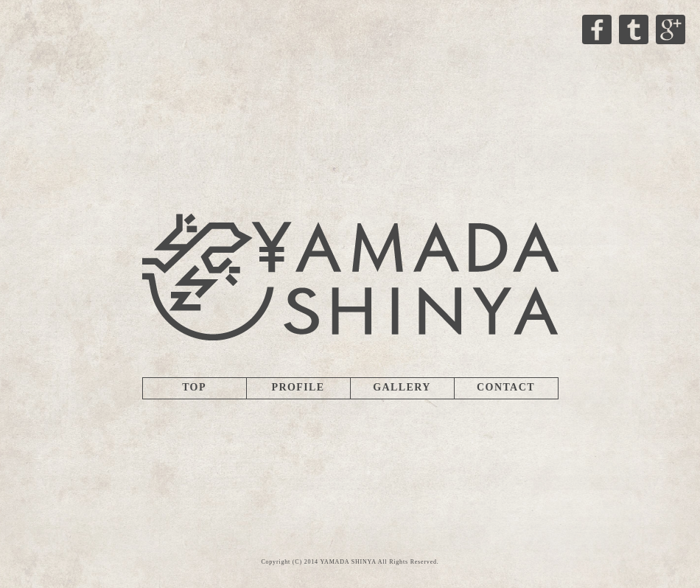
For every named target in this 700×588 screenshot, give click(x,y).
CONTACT (506, 387)
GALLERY (402, 387)
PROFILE (298, 387)
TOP (194, 387)
